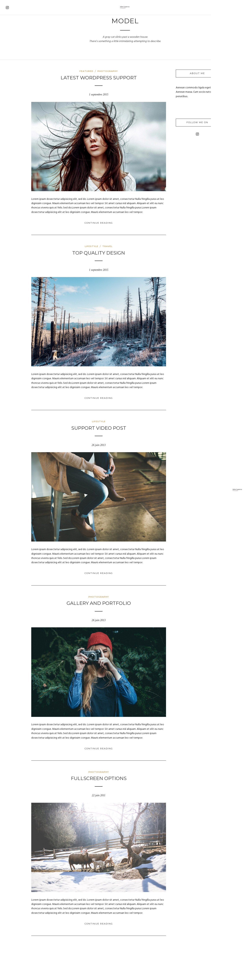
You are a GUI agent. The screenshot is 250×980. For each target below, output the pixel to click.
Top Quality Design (123, 250)
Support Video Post (123, 423)
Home (10, 33)
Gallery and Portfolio (123, 595)
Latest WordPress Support (123, 78)
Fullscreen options (123, 767)
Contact (12, 66)
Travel (11, 41)
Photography (132, 71)
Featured (111, 71)
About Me (13, 58)
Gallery (12, 50)
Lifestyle (116, 244)
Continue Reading (123, 220)
